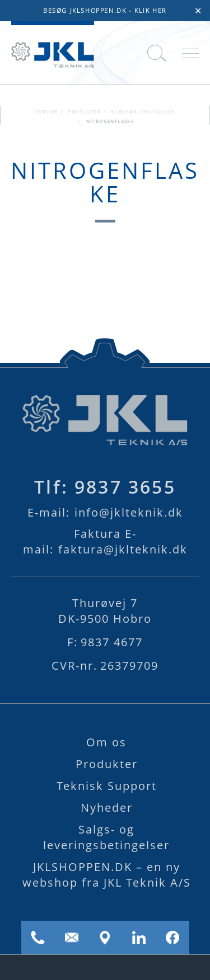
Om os (106, 742)
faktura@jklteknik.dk (105, 541)
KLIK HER (151, 10)
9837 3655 (105, 487)
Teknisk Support (107, 786)
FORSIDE (47, 112)
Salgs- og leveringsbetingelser (106, 837)
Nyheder (107, 808)
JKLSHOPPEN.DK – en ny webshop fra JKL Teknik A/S (107, 875)
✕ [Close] (198, 11)
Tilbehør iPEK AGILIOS (143, 112)
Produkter (84, 112)
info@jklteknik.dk (105, 512)
